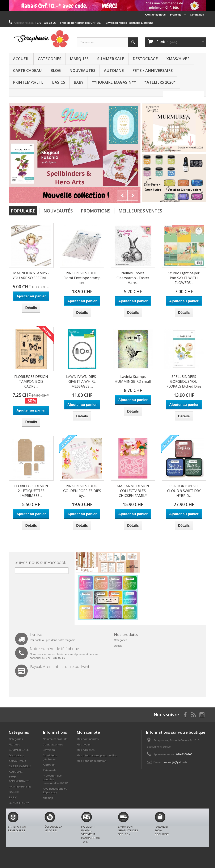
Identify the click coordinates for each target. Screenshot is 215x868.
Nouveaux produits (55, 739)
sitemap (48, 798)
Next (133, 195)
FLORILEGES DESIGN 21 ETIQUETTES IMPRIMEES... (31, 491)
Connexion (197, 15)
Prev (122, 195)
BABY (79, 82)
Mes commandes (88, 739)
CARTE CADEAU (27, 70)
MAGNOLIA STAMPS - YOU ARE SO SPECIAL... (31, 275)
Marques (79, 59)
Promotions (96, 211)
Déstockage (145, 59)
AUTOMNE (114, 70)
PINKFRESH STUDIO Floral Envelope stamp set (82, 278)
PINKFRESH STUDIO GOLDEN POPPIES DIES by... (82, 491)
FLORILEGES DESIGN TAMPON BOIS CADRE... (31, 381)
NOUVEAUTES (82, 70)
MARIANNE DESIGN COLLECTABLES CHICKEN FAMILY (133, 491)
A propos (49, 765)
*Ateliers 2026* (160, 82)
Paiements (50, 770)
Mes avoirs (84, 745)
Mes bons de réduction (92, 761)
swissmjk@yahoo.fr (175, 762)
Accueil (21, 59)
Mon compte (88, 732)
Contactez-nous (156, 15)
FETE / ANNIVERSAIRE (153, 70)
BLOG (56, 70)
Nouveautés (58, 211)
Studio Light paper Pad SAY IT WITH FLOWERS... (184, 278)
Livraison (49, 750)
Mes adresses (86, 750)
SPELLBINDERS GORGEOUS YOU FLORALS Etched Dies (184, 381)
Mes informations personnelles (97, 755)
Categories (50, 59)
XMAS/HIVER (178, 59)
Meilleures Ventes (140, 211)
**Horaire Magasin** (114, 82)
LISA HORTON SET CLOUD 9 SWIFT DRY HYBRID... (184, 491)
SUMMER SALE (111, 59)
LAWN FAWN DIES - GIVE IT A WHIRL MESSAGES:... (82, 381)
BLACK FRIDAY (19, 803)
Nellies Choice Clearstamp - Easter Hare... (133, 278)
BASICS (59, 82)
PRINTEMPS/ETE (28, 82)
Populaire (23, 211)
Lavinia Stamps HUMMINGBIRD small (133, 379)
